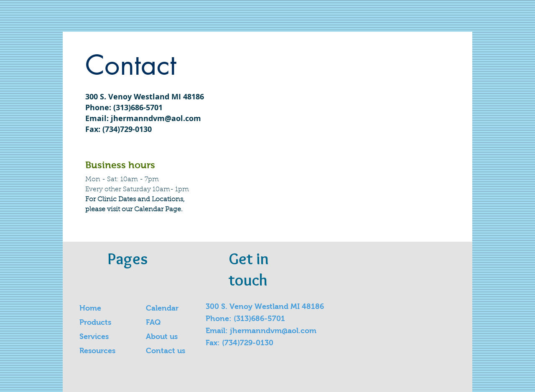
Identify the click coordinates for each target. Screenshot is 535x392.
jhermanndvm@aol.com (156, 118)
